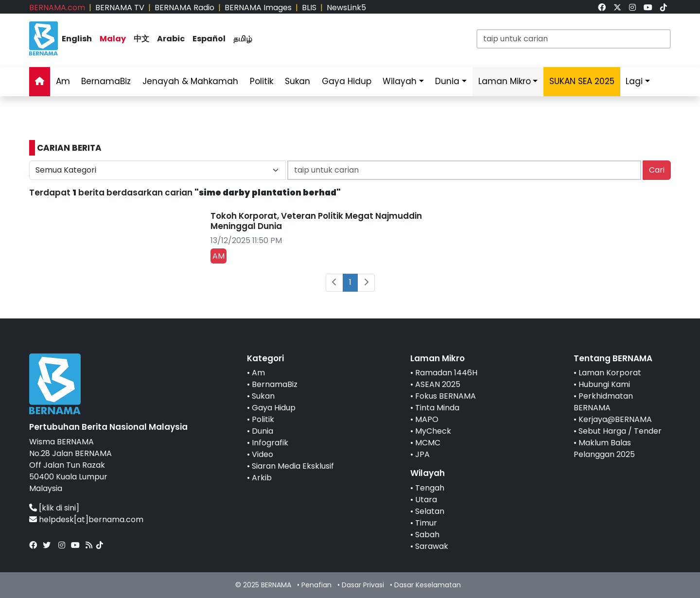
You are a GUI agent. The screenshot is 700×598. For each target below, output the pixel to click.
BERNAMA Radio (184, 8)
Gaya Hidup (347, 81)
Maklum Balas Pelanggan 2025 (604, 448)
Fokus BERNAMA (446, 396)
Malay (113, 39)
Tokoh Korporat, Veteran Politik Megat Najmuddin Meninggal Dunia (316, 221)
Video (262, 454)
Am (63, 81)
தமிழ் (243, 39)
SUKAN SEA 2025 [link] (582, 81)
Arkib (262, 478)
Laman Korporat (610, 373)
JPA (422, 454)
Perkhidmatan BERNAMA (603, 402)
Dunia (447, 81)
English (77, 39)
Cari (657, 170)
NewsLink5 (346, 8)
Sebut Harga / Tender (620, 431)
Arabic (171, 39)
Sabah (427, 535)
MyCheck (433, 431)
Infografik (270, 443)
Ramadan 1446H (446, 373)
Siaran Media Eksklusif (293, 466)
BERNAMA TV (120, 8)
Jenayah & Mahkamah (190, 81)
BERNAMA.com (57, 8)
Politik (262, 81)
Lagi (634, 81)
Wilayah (400, 81)
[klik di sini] (59, 508)
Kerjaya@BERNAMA (615, 419)
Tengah (430, 488)
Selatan (430, 511)
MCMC (428, 443)
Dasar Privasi (363, 585)
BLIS (309, 8)
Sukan (297, 81)
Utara (426, 500)
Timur (426, 523)
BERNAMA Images (258, 8)
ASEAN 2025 (438, 384)
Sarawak (432, 546)
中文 (141, 39)
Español (209, 39)
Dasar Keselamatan (428, 585)
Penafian (316, 585)
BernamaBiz (106, 81)
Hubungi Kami (604, 384)
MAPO (427, 419)
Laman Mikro (505, 81)
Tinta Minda (437, 408)
